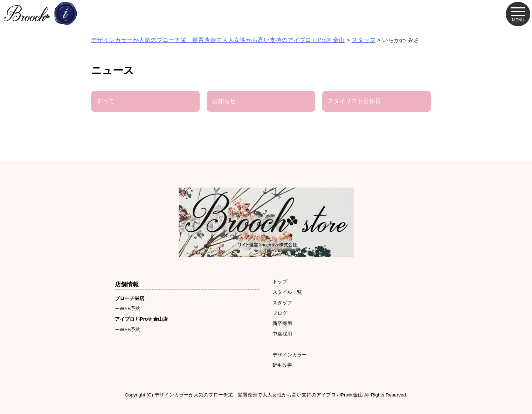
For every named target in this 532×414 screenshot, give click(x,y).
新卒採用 (282, 323)
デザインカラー (290, 355)
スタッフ (282, 303)
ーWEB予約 (128, 308)
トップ (280, 281)
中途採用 (282, 334)
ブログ (280, 313)
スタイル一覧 (287, 292)
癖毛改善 (282, 365)
